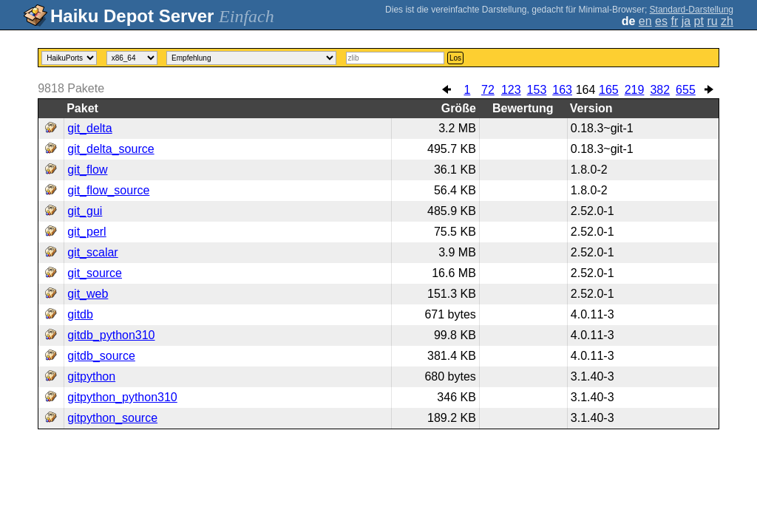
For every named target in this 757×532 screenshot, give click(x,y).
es (661, 21)
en (645, 21)
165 (609, 90)
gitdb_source (101, 356)
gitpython (91, 376)
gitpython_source (112, 418)
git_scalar (92, 252)
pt (699, 21)
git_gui (85, 211)
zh (727, 21)
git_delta (90, 128)
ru (712, 21)
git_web (88, 294)
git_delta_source (111, 149)
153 (537, 90)
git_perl (86, 232)
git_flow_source (108, 190)
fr (674, 21)
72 (488, 90)
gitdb (80, 314)
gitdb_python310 (111, 335)
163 (562, 90)
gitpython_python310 (122, 397)
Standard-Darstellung (692, 10)
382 (660, 90)
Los (455, 58)
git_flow (87, 170)
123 (511, 90)
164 (586, 90)
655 (686, 90)
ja (686, 21)
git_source (95, 273)
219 (635, 90)
